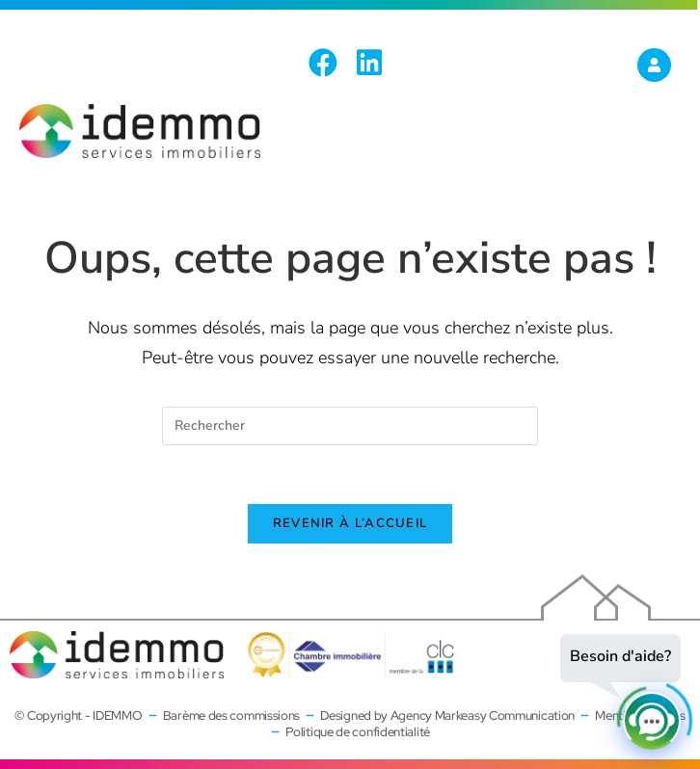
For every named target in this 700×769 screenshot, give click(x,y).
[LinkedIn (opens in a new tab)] (369, 63)
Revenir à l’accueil (350, 523)
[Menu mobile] (661, 150)
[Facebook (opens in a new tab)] (328, 63)
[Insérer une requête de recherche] (350, 426)
